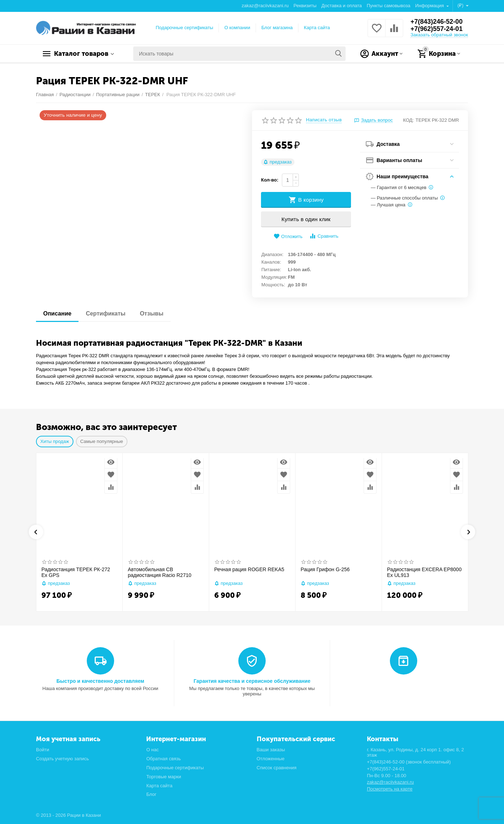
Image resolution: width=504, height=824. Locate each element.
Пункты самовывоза (389, 6)
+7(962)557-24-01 (436, 29)
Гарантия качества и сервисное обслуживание (252, 681)
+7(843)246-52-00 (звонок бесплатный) (409, 762)
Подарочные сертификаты (185, 28)
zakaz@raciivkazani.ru (265, 6)
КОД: (409, 120)
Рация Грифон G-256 (325, 569)
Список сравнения (277, 768)
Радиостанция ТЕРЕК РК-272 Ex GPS (76, 572)
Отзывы (151, 314)
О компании (237, 28)
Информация (430, 6)
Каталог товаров (81, 54)
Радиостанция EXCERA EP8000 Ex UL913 (424, 572)
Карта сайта (317, 28)
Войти (42, 750)
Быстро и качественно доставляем (100, 681)
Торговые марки (164, 777)
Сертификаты (105, 314)
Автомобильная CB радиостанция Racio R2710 (160, 572)
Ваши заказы (271, 750)
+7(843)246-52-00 (436, 22)
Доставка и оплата (342, 6)
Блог (151, 794)
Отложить (288, 236)
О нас (152, 750)
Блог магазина (277, 28)
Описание (57, 314)
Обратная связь (163, 759)
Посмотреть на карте (390, 789)
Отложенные (271, 759)
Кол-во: (270, 180)
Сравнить (324, 236)
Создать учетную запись (62, 759)
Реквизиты (305, 6)
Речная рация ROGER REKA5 (249, 569)
